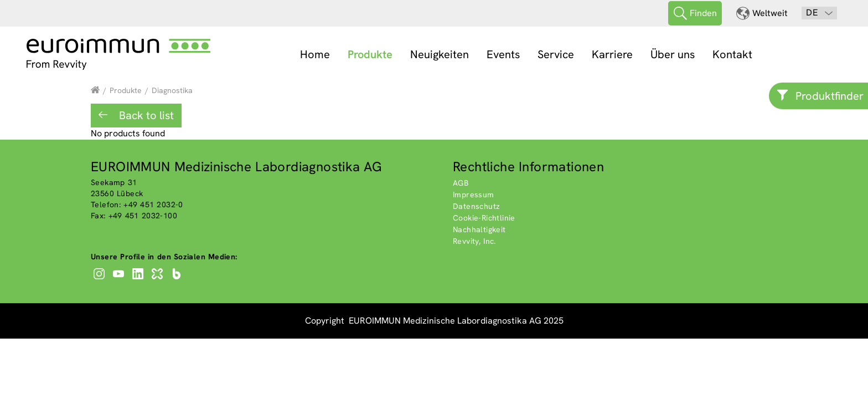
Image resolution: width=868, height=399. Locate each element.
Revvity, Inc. (474, 241)
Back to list (145, 115)
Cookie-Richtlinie (484, 218)
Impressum (474, 195)
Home (315, 54)
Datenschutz (476, 206)
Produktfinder (830, 96)
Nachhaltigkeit (479, 229)
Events (503, 54)
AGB (461, 183)
